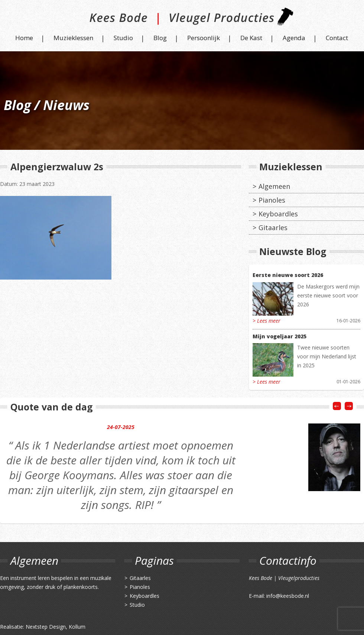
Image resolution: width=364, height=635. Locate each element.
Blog (160, 38)
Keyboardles (278, 214)
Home (24, 38)
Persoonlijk (204, 38)
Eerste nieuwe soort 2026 (288, 275)
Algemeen (274, 186)
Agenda (294, 38)
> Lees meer (266, 321)
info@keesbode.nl (288, 596)
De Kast (251, 38)
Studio (123, 38)
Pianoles (272, 200)
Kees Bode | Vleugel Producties (182, 20)
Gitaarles (273, 228)
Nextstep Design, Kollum (56, 627)
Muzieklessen (73, 38)
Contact (337, 38)
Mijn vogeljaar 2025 (279, 336)
